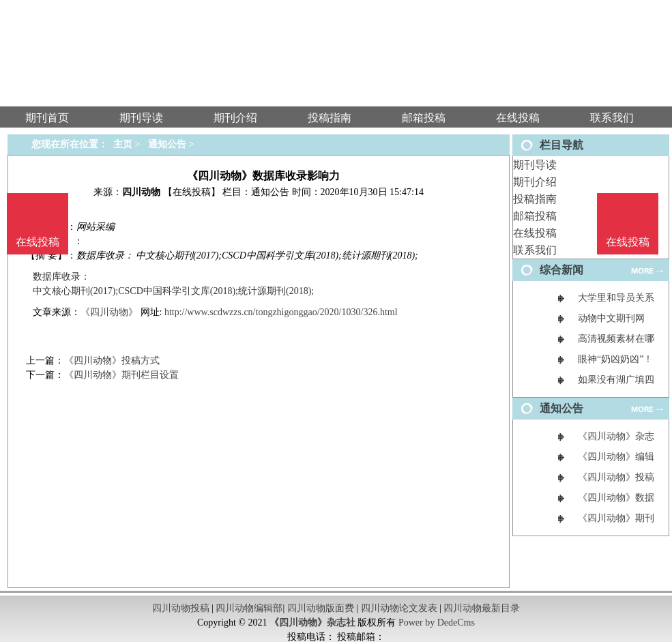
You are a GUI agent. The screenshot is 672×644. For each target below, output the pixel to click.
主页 (123, 144)
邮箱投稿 (535, 216)
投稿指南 (535, 199)
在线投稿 (535, 233)
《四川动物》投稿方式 (112, 361)
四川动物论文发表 (399, 608)
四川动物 (141, 192)
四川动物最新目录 (482, 608)
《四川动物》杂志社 (312, 623)
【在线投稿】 (192, 192)
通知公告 (167, 144)
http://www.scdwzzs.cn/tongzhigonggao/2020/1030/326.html (281, 312)
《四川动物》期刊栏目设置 (121, 375)
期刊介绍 (535, 182)
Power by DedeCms (437, 623)
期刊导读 (535, 165)
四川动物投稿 (181, 608)
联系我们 (535, 250)
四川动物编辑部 (249, 608)
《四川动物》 (109, 312)
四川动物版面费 (321, 608)
